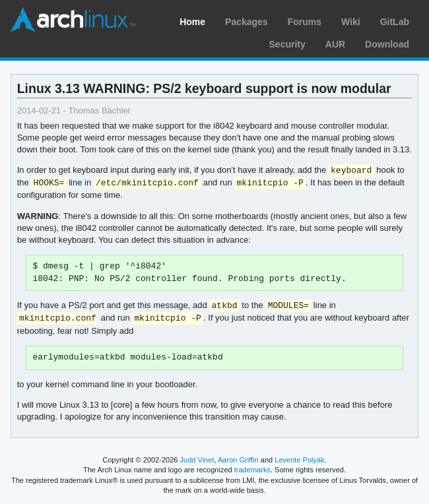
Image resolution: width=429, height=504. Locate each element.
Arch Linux (73, 20)
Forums (305, 22)
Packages (247, 22)
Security (287, 44)
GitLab (395, 22)
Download (387, 44)
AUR (335, 44)
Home (192, 22)
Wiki (351, 22)
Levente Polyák (299, 460)
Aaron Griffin (238, 460)
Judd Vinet (197, 460)
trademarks (252, 470)
